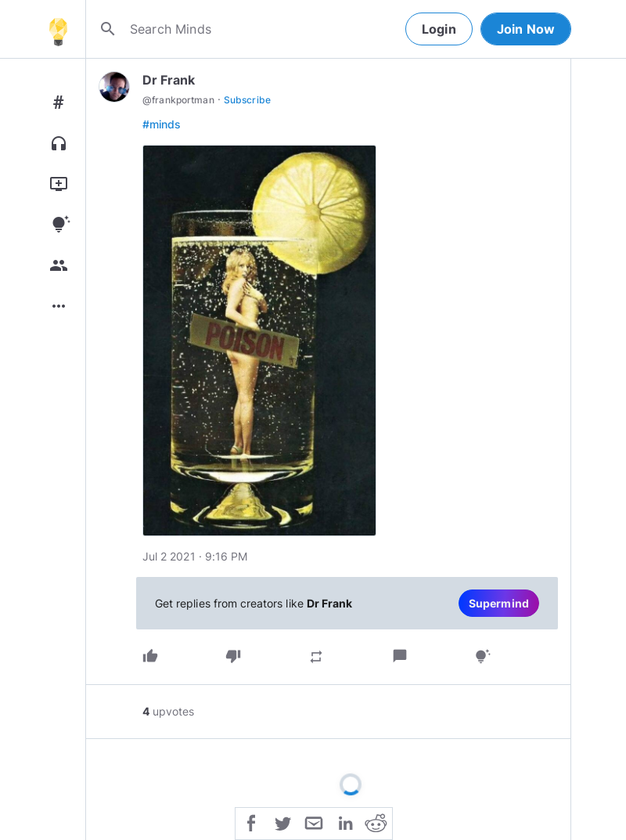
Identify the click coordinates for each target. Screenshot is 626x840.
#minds (162, 124)
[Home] (58, 29)
